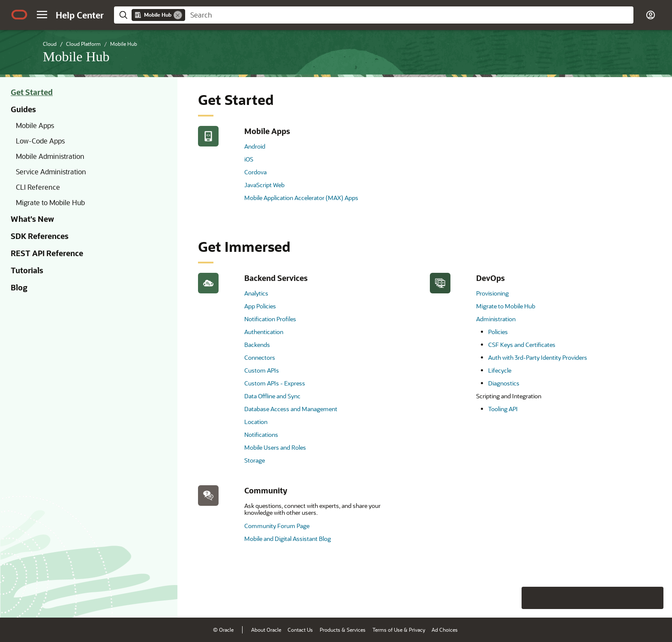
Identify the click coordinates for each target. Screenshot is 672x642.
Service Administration (51, 172)
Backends (257, 345)
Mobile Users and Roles (275, 447)
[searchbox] (409, 15)
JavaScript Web (264, 185)
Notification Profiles (270, 319)
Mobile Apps (35, 125)
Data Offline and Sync (272, 396)
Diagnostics (504, 383)
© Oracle (223, 630)
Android (255, 146)
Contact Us (300, 630)
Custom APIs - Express (275, 383)
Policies (498, 332)
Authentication (264, 332)
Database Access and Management (291, 409)
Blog (19, 287)
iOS (249, 159)
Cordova (255, 172)
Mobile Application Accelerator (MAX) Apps (301, 198)
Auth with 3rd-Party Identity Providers (538, 357)
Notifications (261, 434)
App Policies (260, 306)
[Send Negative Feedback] (630, 598)
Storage (255, 460)
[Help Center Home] (80, 15)
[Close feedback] (533, 598)
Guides (23, 109)
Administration (496, 319)
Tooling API (503, 409)
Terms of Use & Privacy (399, 630)
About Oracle (266, 630)
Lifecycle (500, 370)
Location (256, 422)
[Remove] (178, 15)
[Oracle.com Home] (19, 15)
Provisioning (492, 293)
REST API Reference (47, 253)
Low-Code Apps (40, 141)
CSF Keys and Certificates (522, 345)
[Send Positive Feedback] (652, 598)
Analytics (256, 293)
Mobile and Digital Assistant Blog (288, 539)
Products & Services (343, 630)
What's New (32, 219)
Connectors (260, 357)
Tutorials (27, 270)
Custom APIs (262, 370)
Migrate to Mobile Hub (50, 202)
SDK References (40, 236)
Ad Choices (445, 630)
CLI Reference (38, 187)
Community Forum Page (277, 526)
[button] (42, 15)
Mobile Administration (50, 156)
